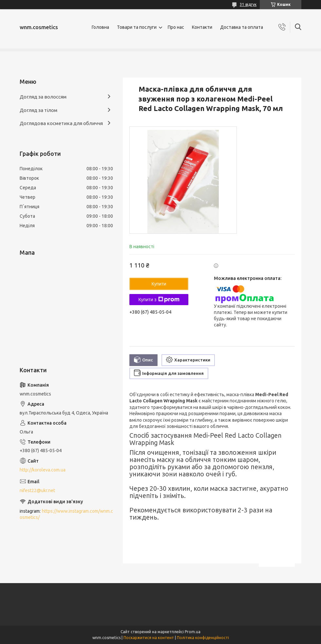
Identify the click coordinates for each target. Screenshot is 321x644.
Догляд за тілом (38, 110)
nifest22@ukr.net (37, 490)
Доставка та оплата (242, 27)
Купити (159, 284)
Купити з (159, 300)
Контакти (202, 27)
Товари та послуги (137, 27)
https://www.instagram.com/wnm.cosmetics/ (66, 514)
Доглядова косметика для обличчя (61, 123)
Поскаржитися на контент (149, 638)
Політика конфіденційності (203, 638)
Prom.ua (193, 632)
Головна (100, 27)
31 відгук (248, 4)
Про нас (176, 27)
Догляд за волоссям (43, 97)
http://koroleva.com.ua (43, 470)
